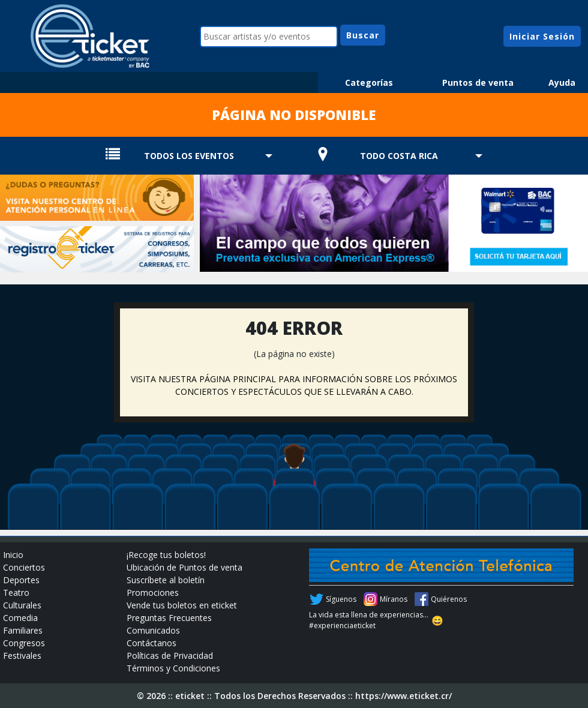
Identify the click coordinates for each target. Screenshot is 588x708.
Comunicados (153, 630)
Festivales (22, 655)
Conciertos (24, 567)
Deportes (21, 580)
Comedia (20, 618)
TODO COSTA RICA (399, 156)
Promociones (153, 592)
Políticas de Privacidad (170, 655)
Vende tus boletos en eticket (182, 605)
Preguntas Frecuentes (169, 618)
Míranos (394, 599)
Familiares (23, 630)
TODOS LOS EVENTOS (189, 156)
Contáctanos (151, 643)
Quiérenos (449, 599)
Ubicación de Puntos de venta (184, 567)
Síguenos (341, 599)
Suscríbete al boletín (166, 580)
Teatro (16, 592)
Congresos (24, 643)
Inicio (13, 555)
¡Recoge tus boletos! (166, 555)
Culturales (22, 605)
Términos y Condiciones (173, 668)
